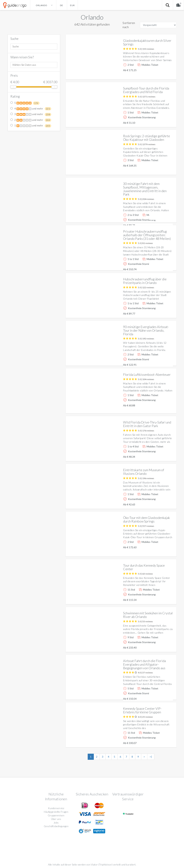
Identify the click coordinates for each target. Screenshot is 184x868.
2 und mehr (31, 120)
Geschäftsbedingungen (56, 826)
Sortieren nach (129, 25)
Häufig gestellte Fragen (56, 812)
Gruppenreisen (56, 815)
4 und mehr (31, 109)
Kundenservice (56, 808)
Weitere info (161, 74)
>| (151, 757)
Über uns (56, 819)
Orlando (92, 17)
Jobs (56, 823)
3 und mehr (31, 114)
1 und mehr (31, 126)
